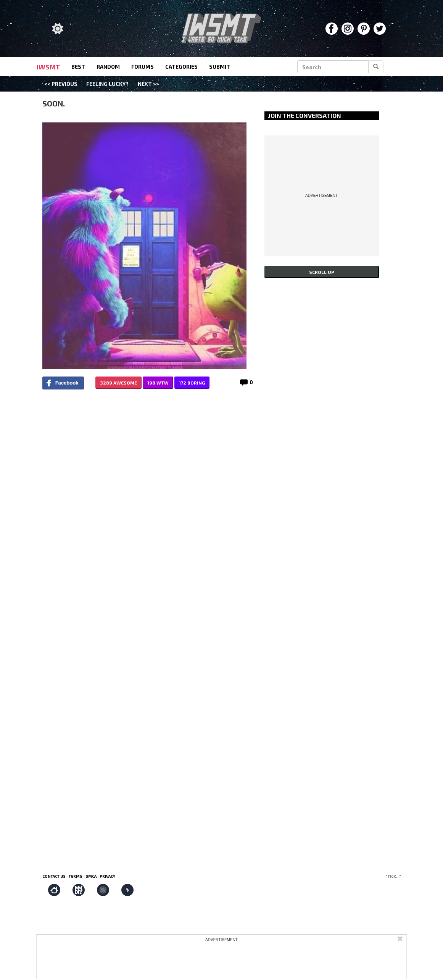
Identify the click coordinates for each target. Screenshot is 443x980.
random (108, 67)
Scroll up (322, 272)
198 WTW (158, 383)
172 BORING (192, 383)
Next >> (148, 84)
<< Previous (61, 84)
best (78, 67)
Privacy (107, 876)
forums (143, 67)
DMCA (91, 876)
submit (220, 67)
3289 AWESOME (118, 383)
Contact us (54, 876)
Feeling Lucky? (107, 84)
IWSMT (48, 67)
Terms (76, 876)
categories (181, 67)
